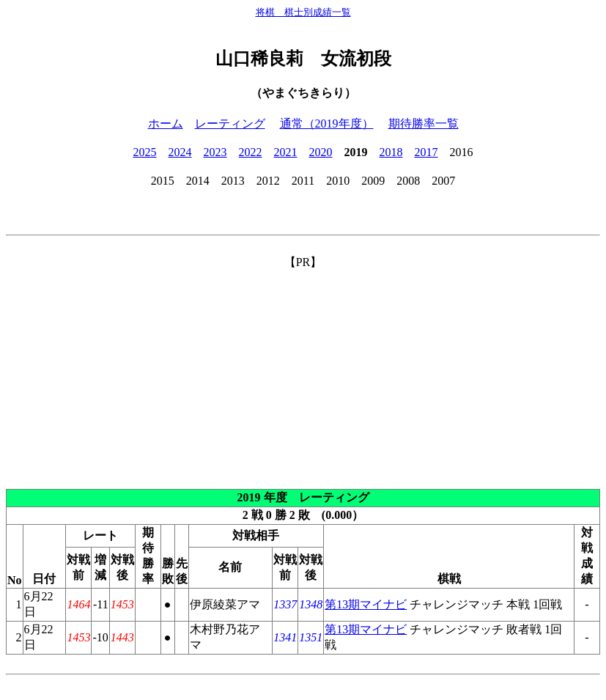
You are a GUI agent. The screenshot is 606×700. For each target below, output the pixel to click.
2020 (321, 152)
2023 (215, 152)
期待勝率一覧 (424, 124)
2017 (426, 152)
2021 (286, 152)
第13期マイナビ (366, 604)
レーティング (230, 124)
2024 (180, 152)
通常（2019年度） (327, 124)
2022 (251, 152)
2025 (145, 152)
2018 (391, 152)
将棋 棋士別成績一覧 (303, 12)
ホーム (166, 124)
